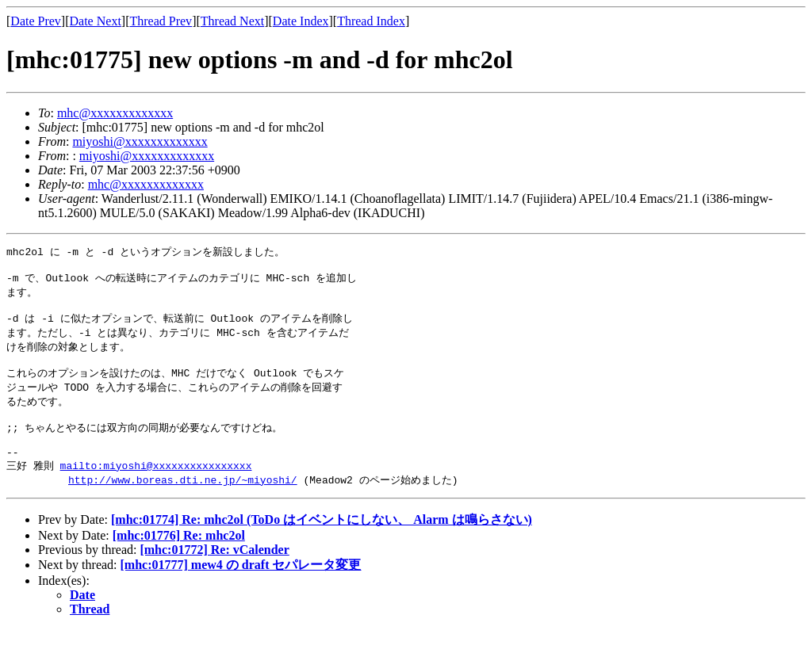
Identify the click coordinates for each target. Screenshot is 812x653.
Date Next (96, 21)
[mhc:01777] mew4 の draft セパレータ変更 (241, 588)
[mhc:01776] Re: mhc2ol (179, 559)
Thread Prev (161, 21)
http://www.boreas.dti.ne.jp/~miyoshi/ (183, 503)
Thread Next (232, 21)
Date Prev (36, 21)
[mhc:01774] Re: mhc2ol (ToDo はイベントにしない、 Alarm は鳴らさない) (322, 543)
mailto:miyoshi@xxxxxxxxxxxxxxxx (156, 488)
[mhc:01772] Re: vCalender (214, 573)
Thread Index (371, 21)
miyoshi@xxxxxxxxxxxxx (140, 141)
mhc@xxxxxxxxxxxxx (115, 113)
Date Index (301, 21)
